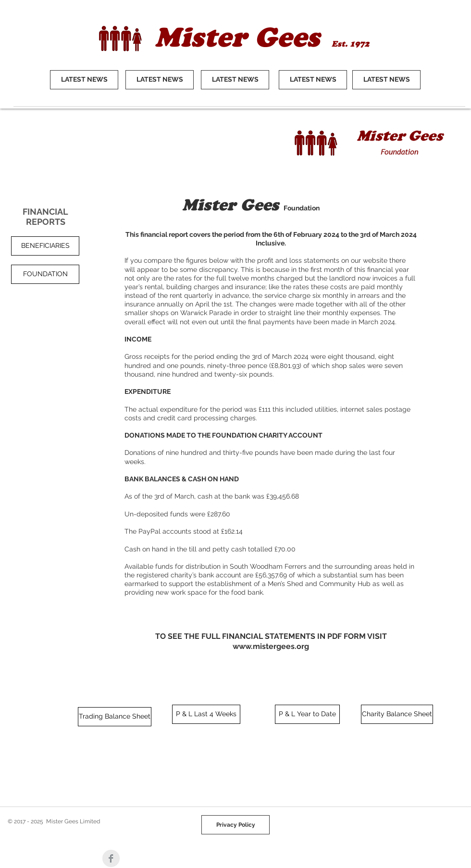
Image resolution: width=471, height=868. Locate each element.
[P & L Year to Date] (307, 714)
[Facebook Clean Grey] (111, 858)
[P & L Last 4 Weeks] (206, 714)
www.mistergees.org (271, 646)
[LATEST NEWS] (84, 80)
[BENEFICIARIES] (45, 246)
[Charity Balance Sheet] (397, 714)
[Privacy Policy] (235, 825)
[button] (45, 274)
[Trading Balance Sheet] (115, 717)
